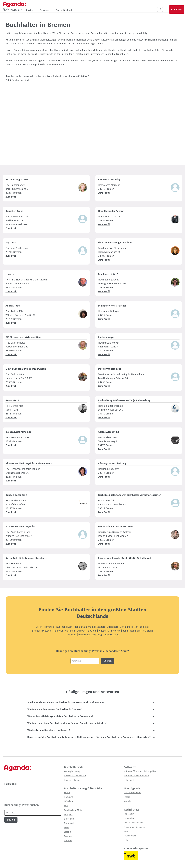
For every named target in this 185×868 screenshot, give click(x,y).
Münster (72, 635)
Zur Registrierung (72, 771)
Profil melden (130, 836)
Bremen (36, 631)
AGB (126, 831)
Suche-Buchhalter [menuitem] (92, 10)
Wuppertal (104, 631)
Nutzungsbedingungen (134, 827)
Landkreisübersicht (73, 780)
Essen (135, 627)
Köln (70, 627)
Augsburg (97, 635)
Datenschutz (130, 818)
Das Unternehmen (132, 793)
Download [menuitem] (72, 10)
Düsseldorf (112, 627)
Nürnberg (70, 631)
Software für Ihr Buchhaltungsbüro (140, 771)
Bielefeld (116, 631)
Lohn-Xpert (129, 780)
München (61, 627)
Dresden (47, 631)
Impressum (129, 814)
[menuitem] (32, 10)
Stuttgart (100, 627)
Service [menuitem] (56, 10)
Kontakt (127, 801)
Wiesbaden (84, 635)
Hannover (58, 631)
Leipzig (144, 627)
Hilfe (126, 840)
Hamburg (49, 627)
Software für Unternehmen (137, 776)
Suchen (108, 661)
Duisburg (81, 631)
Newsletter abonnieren (75, 776)
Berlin (39, 627)
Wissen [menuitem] (43, 10)
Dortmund (125, 627)
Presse (127, 797)
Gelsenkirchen (111, 635)
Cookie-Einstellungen (134, 823)
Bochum (92, 631)
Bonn (125, 631)
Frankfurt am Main (84, 627)
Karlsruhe (148, 631)
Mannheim (136, 631)
